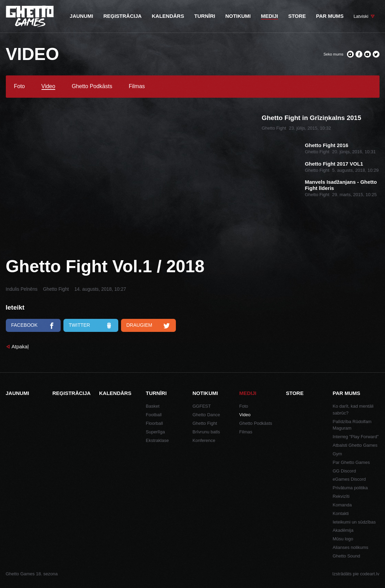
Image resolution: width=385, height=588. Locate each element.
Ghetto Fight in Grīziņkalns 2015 (311, 118)
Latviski (361, 16)
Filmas (137, 86)
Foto (20, 86)
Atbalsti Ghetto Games (355, 445)
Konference (204, 440)
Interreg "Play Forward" (356, 437)
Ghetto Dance (206, 415)
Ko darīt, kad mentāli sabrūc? (353, 410)
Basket (153, 406)
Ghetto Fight (56, 289)
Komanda (342, 505)
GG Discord (344, 471)
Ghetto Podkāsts (92, 86)
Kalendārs (115, 393)
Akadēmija (343, 530)
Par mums (346, 393)
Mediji (248, 393)
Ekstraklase (157, 440)
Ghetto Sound (346, 556)
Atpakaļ (20, 346)
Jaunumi (17, 393)
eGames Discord (349, 479)
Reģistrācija (72, 393)
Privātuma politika (350, 488)
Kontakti (341, 513)
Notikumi (205, 393)
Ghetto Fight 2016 (327, 145)
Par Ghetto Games (351, 462)
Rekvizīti (341, 496)
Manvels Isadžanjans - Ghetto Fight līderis (341, 185)
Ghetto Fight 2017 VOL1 (334, 164)
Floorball (154, 423)
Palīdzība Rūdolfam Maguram (352, 425)
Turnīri (156, 393)
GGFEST (202, 406)
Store (295, 393)
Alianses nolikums (350, 547)
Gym (337, 454)
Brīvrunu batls (206, 432)
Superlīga (155, 432)
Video (49, 86)
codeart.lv (370, 574)
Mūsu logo (343, 539)
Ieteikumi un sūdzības (354, 522)
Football (154, 415)
